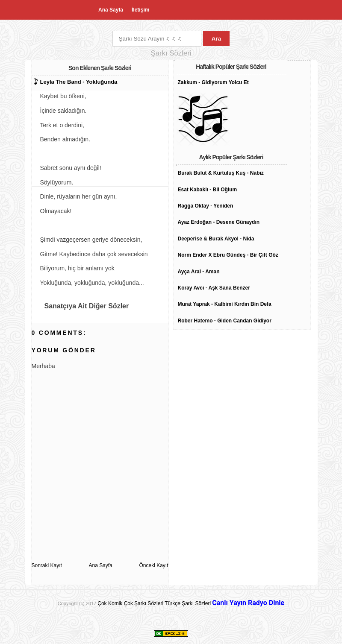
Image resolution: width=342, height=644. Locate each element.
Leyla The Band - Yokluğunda (79, 82)
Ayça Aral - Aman (199, 272)
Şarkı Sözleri (149, 603)
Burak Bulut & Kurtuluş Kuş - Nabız (221, 173)
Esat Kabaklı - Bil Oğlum (208, 190)
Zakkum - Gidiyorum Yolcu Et (213, 82)
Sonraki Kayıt (47, 565)
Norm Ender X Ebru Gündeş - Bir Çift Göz (228, 255)
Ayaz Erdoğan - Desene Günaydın (219, 222)
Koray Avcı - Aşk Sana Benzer (214, 288)
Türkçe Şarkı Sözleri (188, 603)
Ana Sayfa (111, 10)
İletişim (140, 10)
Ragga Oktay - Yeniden (206, 206)
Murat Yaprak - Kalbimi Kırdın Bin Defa (225, 304)
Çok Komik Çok (115, 603)
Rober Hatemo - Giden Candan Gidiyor (225, 321)
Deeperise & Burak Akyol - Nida (216, 239)
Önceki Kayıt (153, 565)
